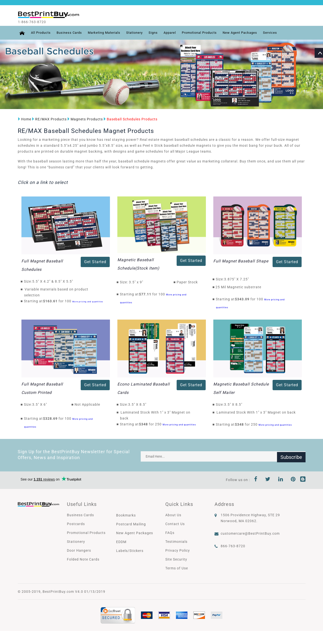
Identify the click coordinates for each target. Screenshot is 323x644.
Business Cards (71, 33)
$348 (145, 424)
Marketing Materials (108, 33)
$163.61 (52, 301)
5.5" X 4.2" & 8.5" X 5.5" (54, 281)
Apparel (177, 33)
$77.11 (146, 294)
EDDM (121, 542)
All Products (40, 33)
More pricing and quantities (88, 302)
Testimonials (176, 541)
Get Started (95, 262)
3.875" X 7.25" (238, 279)
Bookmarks (126, 515)
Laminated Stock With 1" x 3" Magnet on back (256, 412)
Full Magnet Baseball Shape (241, 261)
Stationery (140, 33)
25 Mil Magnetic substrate (238, 287)
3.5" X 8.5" (139, 404)
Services (285, 33)
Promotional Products (209, 33)
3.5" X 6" (41, 404)
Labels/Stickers (130, 550)
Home (24, 119)
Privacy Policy (178, 550)
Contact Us (175, 524)
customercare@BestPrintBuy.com (250, 533)
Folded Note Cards (83, 559)
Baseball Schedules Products (130, 119)
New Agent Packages (253, 33)
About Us (173, 515)
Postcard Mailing (131, 524)
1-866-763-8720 (37, 22)
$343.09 (244, 299)
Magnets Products (85, 119)
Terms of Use (177, 568)
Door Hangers (79, 550)
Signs (160, 33)
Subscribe (291, 456)
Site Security (176, 559)
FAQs (170, 532)
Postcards (76, 524)
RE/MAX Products (49, 119)
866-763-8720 (233, 546)
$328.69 (52, 418)
